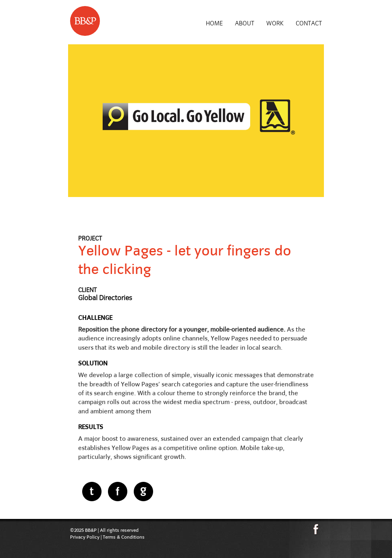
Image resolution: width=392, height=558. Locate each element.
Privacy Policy (85, 537)
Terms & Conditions (124, 537)
